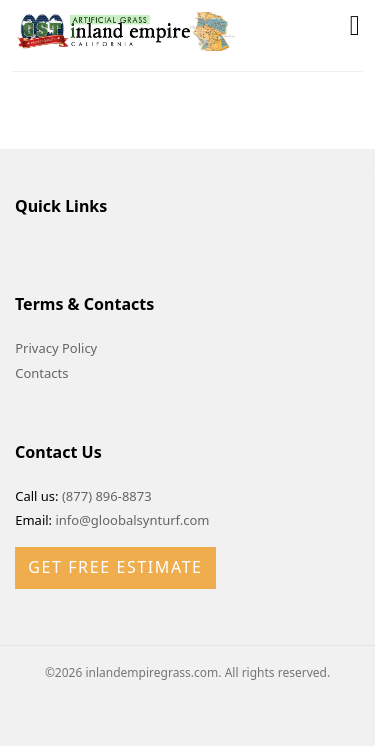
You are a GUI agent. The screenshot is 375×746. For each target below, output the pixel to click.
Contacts (41, 373)
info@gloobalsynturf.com (132, 520)
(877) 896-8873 (107, 496)
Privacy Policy (56, 348)
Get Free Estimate (115, 567)
